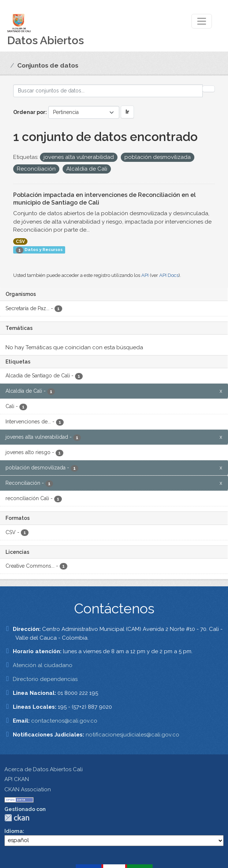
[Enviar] (209, 89)
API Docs (169, 275)
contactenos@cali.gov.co (64, 721)
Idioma (14, 831)
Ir (127, 112)
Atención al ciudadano (43, 665)
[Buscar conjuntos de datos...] (108, 91)
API (145, 275)
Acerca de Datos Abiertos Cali (44, 769)
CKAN (17, 818)
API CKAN (17, 779)
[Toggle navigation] (202, 21)
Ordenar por (29, 112)
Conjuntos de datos (48, 65)
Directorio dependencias (45, 679)
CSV (20, 241)
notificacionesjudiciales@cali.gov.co (132, 735)
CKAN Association (28, 789)
